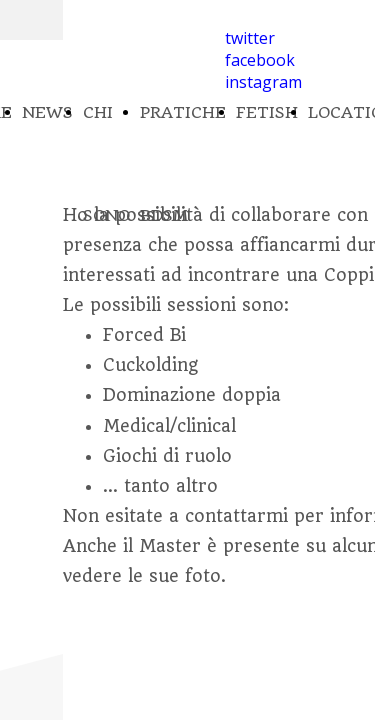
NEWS (47, 112)
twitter (250, 38)
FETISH (267, 112)
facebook (260, 60)
